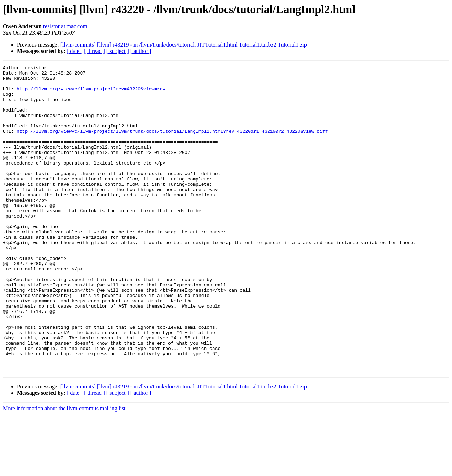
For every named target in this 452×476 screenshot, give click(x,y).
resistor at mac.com (65, 26)
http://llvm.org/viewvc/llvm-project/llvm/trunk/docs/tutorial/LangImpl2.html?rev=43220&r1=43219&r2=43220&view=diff (172, 145)
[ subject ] (118, 51)
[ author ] (141, 51)
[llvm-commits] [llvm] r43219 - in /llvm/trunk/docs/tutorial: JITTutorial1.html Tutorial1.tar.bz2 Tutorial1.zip (184, 45)
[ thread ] (94, 51)
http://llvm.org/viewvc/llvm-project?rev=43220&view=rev (91, 94)
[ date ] (75, 51)
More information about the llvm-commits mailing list (64, 470)
